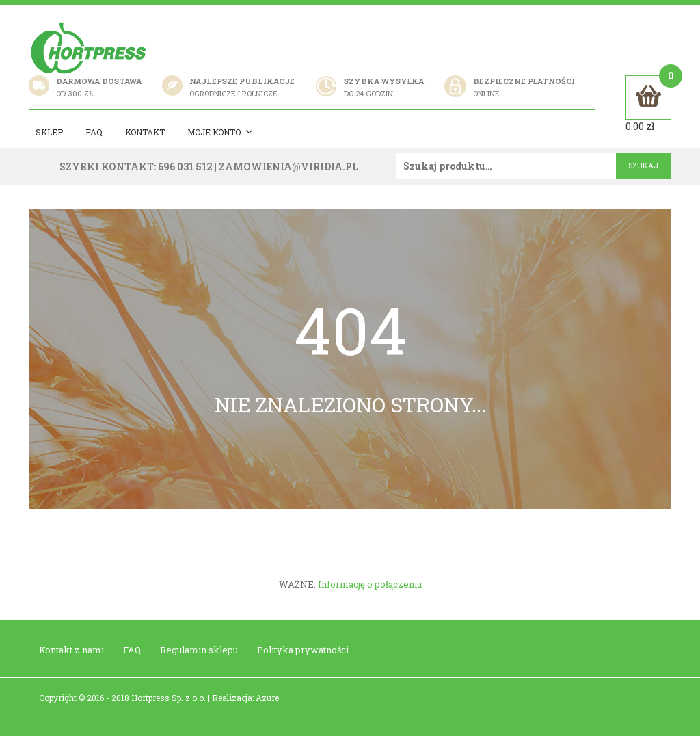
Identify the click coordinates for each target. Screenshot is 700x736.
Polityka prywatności (303, 650)
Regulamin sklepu (199, 650)
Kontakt (145, 132)
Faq (94, 132)
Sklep (49, 132)
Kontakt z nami (71, 650)
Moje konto (220, 132)
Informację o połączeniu (370, 584)
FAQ (132, 650)
